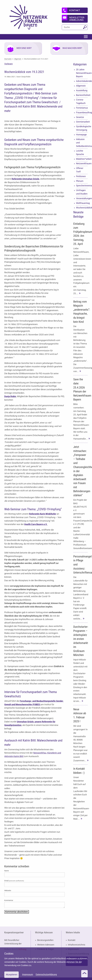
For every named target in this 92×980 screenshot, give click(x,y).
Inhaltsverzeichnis (77, 945)
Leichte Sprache (80, 152)
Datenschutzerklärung (46, 974)
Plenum (80, 181)
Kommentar (9, 900)
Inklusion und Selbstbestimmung (82, 143)
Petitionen (81, 176)
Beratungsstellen (45, 940)
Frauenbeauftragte (82, 112)
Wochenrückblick (82, 208)
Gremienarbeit (82, 122)
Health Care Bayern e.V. (36, 524)
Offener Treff (80, 170)
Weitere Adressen (46, 945)
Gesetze (80, 117)
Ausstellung (82, 90)
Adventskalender (82, 81)
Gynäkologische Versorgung (82, 128)
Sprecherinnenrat (82, 186)
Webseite (8, 890)
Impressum (28, 974)
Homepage (81, 135)
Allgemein (81, 86)
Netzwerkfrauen (82, 163)
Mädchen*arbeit (82, 159)
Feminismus (82, 108)
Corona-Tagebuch (81, 101)
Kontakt (72, 940)
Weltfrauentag (82, 203)
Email (14, 881)
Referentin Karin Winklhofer (43, 514)
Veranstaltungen (82, 198)
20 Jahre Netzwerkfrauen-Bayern (82, 73)
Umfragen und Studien (82, 192)
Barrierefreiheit (82, 95)
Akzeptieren (11, 975)
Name (7, 871)
